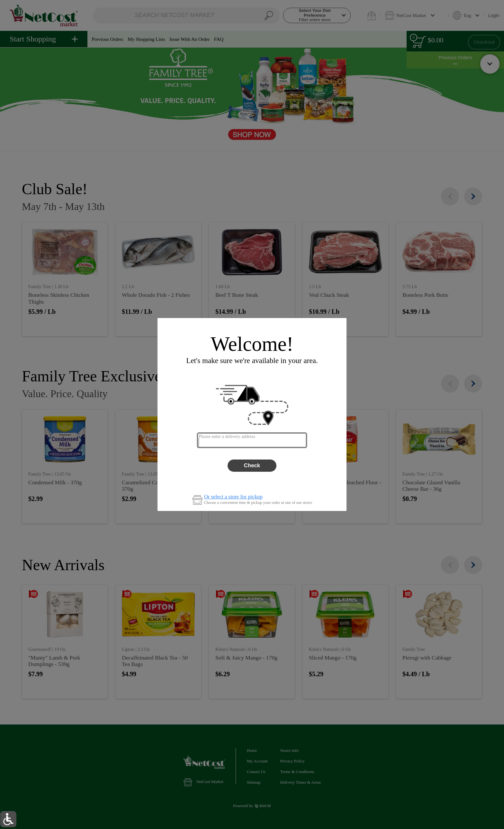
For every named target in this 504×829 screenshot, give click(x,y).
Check (252, 465)
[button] (8, 819)
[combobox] (252, 440)
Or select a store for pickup (233, 497)
